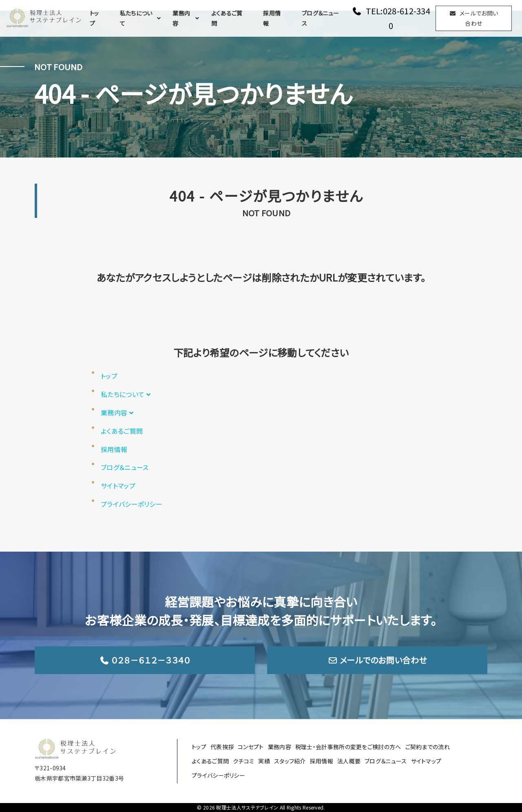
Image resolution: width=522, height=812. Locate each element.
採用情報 (272, 18)
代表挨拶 (222, 747)
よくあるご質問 (227, 18)
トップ (94, 18)
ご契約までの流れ (428, 747)
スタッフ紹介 (290, 761)
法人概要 (349, 761)
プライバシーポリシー (132, 504)
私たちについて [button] (141, 18)
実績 (264, 761)
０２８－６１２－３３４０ (145, 660)
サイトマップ (118, 486)
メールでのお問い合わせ (377, 660)
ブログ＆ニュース (320, 18)
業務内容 (187, 18)
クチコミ (243, 761)
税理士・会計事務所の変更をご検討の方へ (348, 747)
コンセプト (251, 747)
